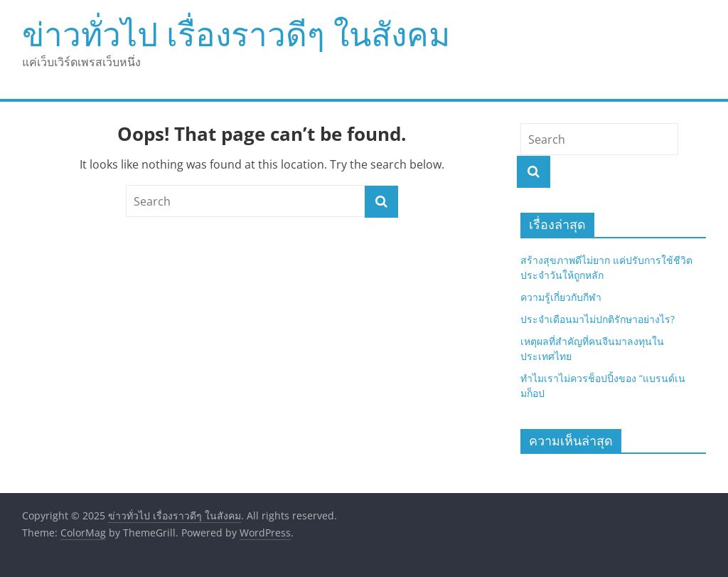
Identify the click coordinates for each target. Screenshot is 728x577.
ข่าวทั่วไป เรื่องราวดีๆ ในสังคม (236, 33)
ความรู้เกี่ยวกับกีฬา (562, 297)
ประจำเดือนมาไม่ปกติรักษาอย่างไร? (598, 319)
